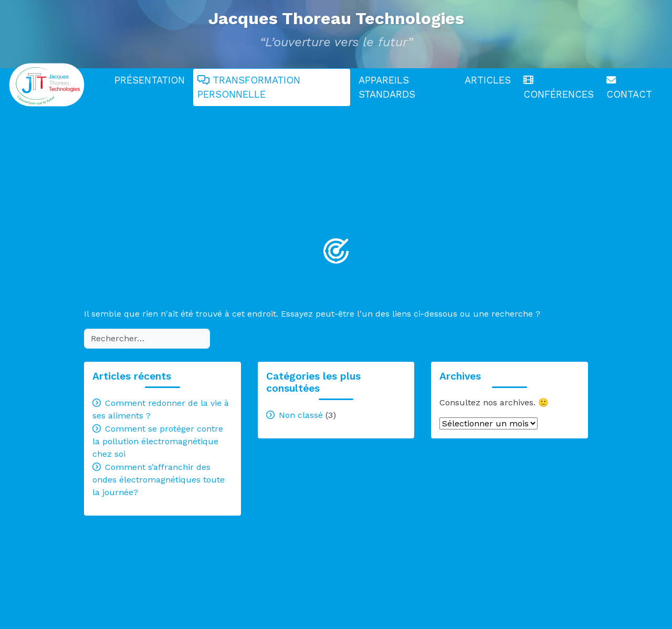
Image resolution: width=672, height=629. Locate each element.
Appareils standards (387, 87)
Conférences (559, 88)
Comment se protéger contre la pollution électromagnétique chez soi (158, 441)
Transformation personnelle (249, 87)
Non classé (301, 415)
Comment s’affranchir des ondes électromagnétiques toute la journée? (159, 480)
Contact (629, 88)
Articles (488, 80)
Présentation (150, 80)
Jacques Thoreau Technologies (336, 18)
